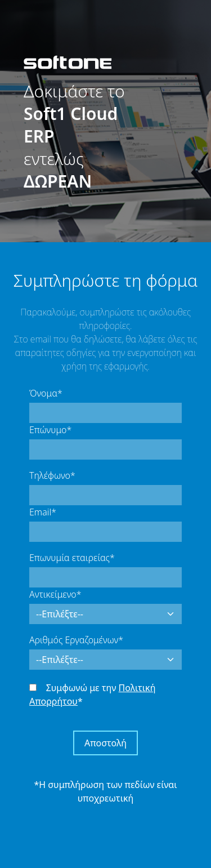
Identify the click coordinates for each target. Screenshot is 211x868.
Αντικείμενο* (55, 594)
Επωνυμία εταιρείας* (72, 558)
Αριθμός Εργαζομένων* (76, 640)
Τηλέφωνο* (52, 475)
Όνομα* (46, 393)
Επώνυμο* (50, 430)
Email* (43, 512)
